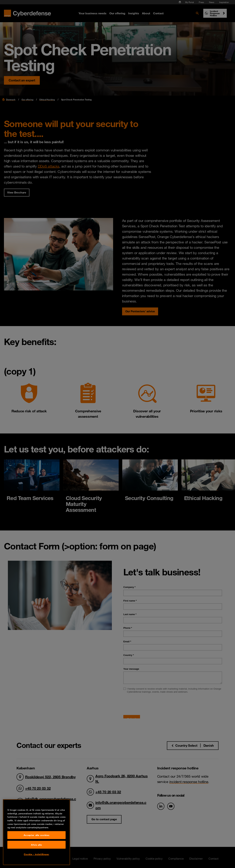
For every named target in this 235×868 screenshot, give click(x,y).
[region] (36, 832)
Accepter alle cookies (37, 835)
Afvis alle (36, 845)
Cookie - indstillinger (36, 854)
